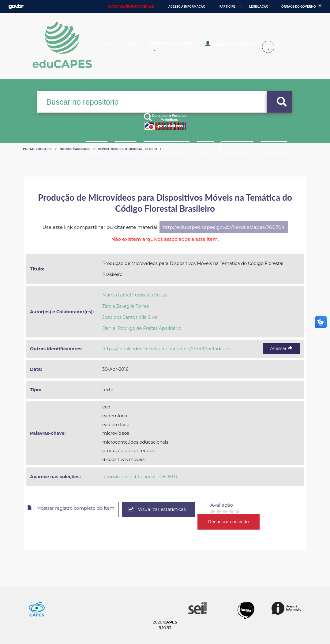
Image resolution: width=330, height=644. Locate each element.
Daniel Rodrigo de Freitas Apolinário (142, 328)
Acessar (281, 348)
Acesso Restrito (241, 47)
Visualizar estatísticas (171, 510)
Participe (227, 7)
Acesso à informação (187, 7)
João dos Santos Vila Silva (130, 317)
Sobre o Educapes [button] (188, 47)
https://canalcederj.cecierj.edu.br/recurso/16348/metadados (166, 349)
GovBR (16, 7)
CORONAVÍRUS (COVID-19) (131, 6)
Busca (142, 47)
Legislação (259, 7)
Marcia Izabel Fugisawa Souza (135, 295)
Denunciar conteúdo (244, 522)
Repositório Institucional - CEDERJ (128, 149)
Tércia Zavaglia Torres (126, 306)
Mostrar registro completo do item (77, 510)
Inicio (114, 47)
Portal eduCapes (38, 149)
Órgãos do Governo (299, 7)
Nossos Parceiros (75, 149)
